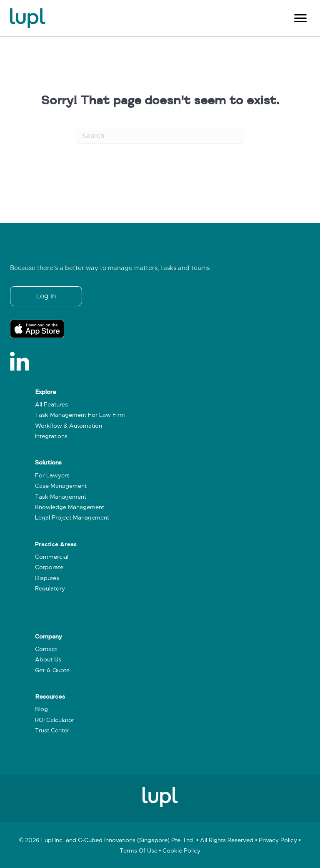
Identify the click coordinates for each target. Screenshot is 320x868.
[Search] (160, 136)
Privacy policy (278, 840)
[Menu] (300, 18)
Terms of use (139, 851)
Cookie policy (181, 851)
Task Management (61, 497)
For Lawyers (52, 476)
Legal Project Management (72, 518)
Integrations (51, 436)
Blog (41, 709)
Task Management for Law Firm (80, 415)
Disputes (47, 578)
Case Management (61, 486)
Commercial (52, 557)
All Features (51, 405)
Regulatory (50, 589)
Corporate (49, 567)
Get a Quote (52, 670)
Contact (46, 649)
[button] (46, 296)
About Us (48, 660)
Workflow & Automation (69, 426)
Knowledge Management (70, 507)
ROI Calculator (55, 720)
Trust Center (52, 730)
